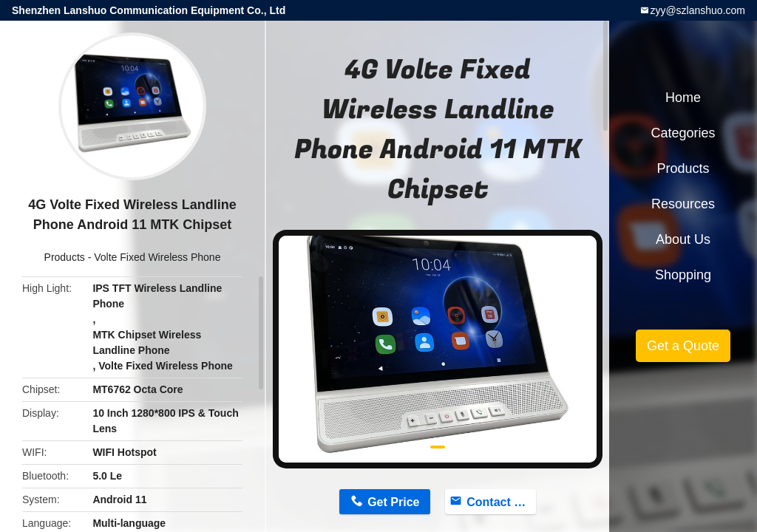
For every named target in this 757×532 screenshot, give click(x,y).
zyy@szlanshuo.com (697, 10)
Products (65, 257)
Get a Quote (683, 346)
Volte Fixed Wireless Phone (157, 257)
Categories (683, 133)
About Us (683, 239)
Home (683, 98)
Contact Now (501, 502)
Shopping (683, 275)
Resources (683, 204)
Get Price (393, 502)
